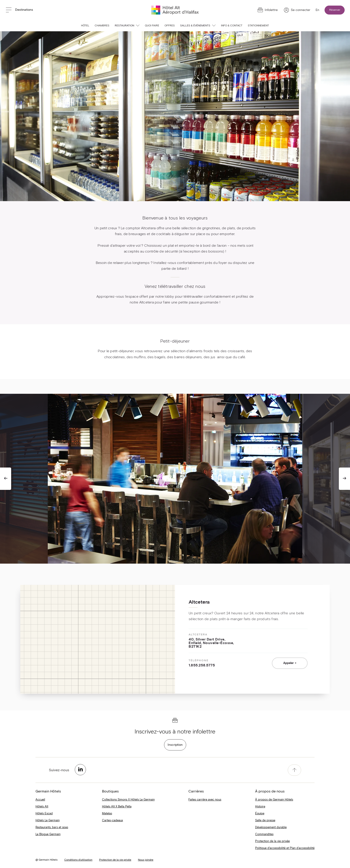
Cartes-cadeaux (112, 821)
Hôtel (85, 26)
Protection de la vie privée (272, 841)
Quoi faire (152, 26)
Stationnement (258, 26)
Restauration (127, 26)
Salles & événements (198, 26)
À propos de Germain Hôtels (274, 800)
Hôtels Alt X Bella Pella (117, 807)
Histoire (260, 807)
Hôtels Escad (44, 814)
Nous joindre (146, 860)
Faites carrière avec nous (205, 800)
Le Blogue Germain (48, 834)
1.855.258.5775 (202, 665)
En (317, 10)
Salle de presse (265, 821)
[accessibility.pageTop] (294, 770)
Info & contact (232, 26)
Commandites (264, 834)
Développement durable (271, 827)
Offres (170, 26)
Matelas (107, 814)
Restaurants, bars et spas (52, 827)
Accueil (40, 800)
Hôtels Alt (42, 807)
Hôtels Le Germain (48, 821)
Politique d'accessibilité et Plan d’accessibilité (285, 848)
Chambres (102, 26)
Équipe (260, 814)
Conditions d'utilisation (78, 860)
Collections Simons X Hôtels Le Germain (128, 800)
